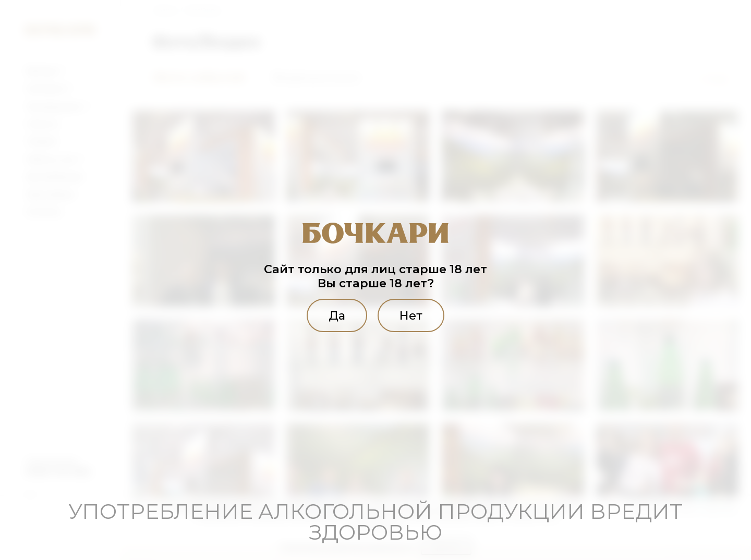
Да (337, 315)
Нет (411, 315)
